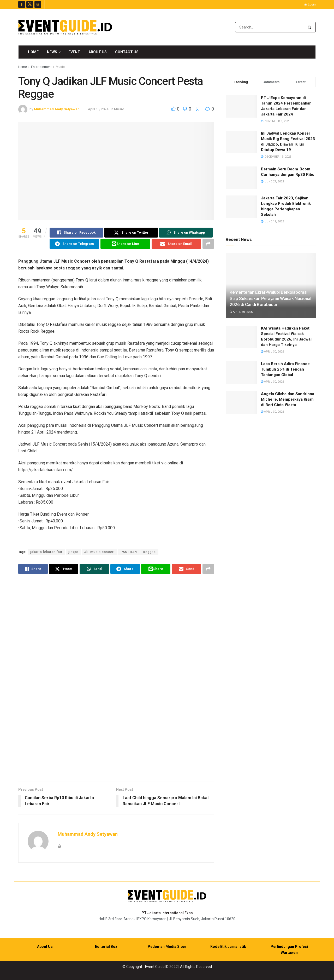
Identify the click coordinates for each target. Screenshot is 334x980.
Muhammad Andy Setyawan (57, 109)
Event (74, 52)
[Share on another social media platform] (208, 244)
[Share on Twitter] (131, 233)
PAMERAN (129, 552)
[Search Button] (310, 27)
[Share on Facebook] (76, 233)
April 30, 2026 (241, 312)
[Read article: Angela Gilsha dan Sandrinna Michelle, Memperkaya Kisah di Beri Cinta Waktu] (241, 402)
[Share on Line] (125, 244)
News (52, 52)
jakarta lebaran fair (46, 552)
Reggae (149, 552)
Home (33, 52)
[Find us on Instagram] (38, 4)
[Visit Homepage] (65, 27)
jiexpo (73, 552)
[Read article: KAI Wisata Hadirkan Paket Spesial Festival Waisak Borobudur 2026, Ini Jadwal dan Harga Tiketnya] (241, 337)
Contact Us (127, 52)
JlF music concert (100, 552)
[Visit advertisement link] (116, 678)
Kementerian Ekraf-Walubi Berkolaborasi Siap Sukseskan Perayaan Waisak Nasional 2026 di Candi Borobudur (270, 298)
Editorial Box (106, 947)
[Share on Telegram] (74, 244)
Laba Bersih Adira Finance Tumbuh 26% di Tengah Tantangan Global (285, 369)
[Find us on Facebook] (22, 4)
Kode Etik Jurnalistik (228, 947)
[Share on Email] (176, 244)
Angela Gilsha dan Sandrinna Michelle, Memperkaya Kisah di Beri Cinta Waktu (288, 399)
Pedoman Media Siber (167, 947)
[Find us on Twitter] (30, 4)
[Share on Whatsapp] (186, 233)
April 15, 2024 (98, 109)
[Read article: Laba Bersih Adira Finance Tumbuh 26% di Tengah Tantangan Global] (241, 372)
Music (60, 67)
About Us (98, 52)
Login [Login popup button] (310, 4)
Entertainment (41, 67)
